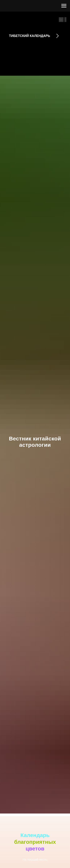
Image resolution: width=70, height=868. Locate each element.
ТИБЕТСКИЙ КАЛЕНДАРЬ (29, 36)
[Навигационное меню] (64, 6)
